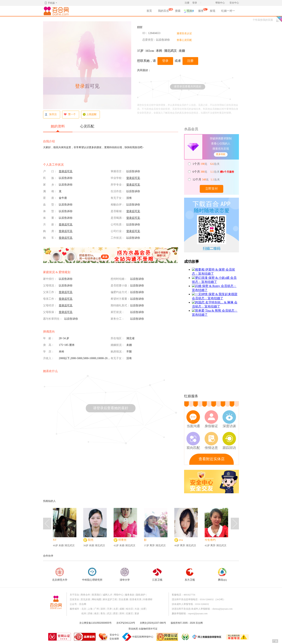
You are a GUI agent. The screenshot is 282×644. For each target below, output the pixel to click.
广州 (97, 609)
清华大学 (125, 574)
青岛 (103, 614)
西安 (116, 614)
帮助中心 (220, 3)
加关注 (51, 114)
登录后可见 (66, 171)
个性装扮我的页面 (263, 20)
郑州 (122, 614)
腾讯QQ (222, 574)
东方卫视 (190, 574)
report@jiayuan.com (198, 614)
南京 (97, 614)
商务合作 (85, 595)
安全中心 (234, 3)
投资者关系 (136, 599)
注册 (187, 3)
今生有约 (210, 540)
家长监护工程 (110, 599)
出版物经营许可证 (148, 629)
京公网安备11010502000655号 (95, 623)
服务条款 (130, 595)
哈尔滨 (129, 609)
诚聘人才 (108, 595)
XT (55, 540)
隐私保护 (141, 595)
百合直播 (123, 599)
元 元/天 (206, 164)
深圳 (103, 609)
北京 (84, 609)
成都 (122, 609)
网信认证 (167, 637)
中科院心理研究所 (92, 574)
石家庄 (129, 614)
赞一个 (70, 114)
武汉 (109, 614)
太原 (116, 609)
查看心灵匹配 (184, 40)
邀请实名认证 (184, 33)
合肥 (143, 609)
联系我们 (97, 595)
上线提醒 (90, 114)
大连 (137, 609)
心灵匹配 (87, 126)
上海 (90, 609)
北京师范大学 (60, 574)
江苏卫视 (157, 574)
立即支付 (211, 189)
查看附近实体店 (212, 459)
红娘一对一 (228, 11)
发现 (212, 11)
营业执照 (133, 629)
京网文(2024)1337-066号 (153, 623)
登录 (195, 3)
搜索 (178, 11)
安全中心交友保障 (114, 637)
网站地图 (97, 599)
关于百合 (74, 595)
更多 (137, 614)
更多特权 (221, 154)
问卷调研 (148, 599)
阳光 (91, 540)
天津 (109, 609)
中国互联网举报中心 (143, 637)
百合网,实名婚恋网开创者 (57, 11)
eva (181, 540)
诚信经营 (185, 637)
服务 (201, 11)
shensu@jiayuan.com (222, 609)
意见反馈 (85, 599)
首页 (149, 11)
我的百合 (164, 11)
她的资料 (58, 128)
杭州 (84, 614)
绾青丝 (122, 540)
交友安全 (74, 599)
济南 (90, 614)
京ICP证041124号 (126, 623)
